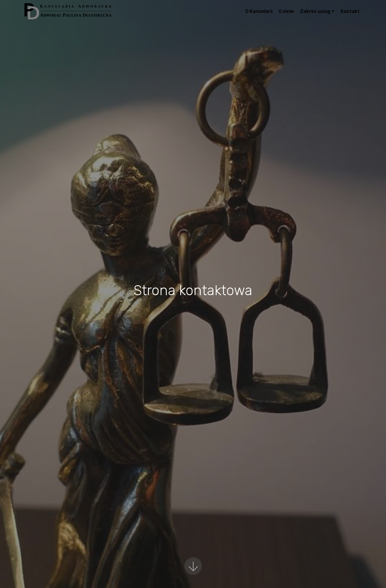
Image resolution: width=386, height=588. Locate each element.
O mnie (286, 11)
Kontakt (350, 11)
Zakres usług (315, 11)
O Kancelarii (259, 11)
